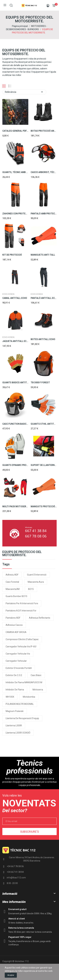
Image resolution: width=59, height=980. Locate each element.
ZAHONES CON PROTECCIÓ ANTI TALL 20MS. (15, 214)
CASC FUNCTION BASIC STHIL (15, 424)
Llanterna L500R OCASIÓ (18, 733)
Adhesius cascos (14, 625)
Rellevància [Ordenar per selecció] (24, 92)
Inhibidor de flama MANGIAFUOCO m (24, 682)
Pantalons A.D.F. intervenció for (21, 611)
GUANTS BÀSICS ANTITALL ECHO (15, 383)
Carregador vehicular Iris (18, 654)
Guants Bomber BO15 (16, 596)
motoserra (38, 690)
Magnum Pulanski (15, 711)
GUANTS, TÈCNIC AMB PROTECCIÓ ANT (15, 172)
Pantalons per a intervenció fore (22, 603)
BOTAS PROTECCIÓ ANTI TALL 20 (44, 131)
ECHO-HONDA (8, 294)
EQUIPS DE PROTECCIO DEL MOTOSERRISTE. (22, 554)
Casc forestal (12, 582)
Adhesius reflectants (40, 618)
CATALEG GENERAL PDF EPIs (15, 131)
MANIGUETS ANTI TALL (43, 255)
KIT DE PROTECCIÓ (12, 255)
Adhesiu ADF (12, 575)
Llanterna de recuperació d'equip (22, 718)
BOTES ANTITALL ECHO (43, 339)
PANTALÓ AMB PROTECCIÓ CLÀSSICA (44, 214)
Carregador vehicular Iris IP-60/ (21, 647)
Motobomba (29, 697)
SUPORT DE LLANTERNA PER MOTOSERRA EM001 (44, 465)
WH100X (10, 697)
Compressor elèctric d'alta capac (22, 639)
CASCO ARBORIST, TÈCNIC (44, 172)
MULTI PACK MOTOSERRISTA (15, 506)
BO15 (31, 589)
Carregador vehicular (16, 661)
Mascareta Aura (36, 582)
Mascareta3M (13, 589)
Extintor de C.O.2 (14, 675)
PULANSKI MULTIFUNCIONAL (20, 704)
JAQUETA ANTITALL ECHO (15, 341)
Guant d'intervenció (37, 575)
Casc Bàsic (36, 675)
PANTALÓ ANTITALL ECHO (44, 298)
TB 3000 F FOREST (40, 383)
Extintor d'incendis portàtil (19, 668)
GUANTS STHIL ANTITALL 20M (44, 424)
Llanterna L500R (14, 726)
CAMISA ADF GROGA (16, 632)
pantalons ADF (13, 618)
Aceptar (11, 975)
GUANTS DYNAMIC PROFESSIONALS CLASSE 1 (15, 465)
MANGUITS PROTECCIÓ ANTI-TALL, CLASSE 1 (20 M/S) (44, 506)
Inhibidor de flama (15, 690)
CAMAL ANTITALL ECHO (15, 298)
